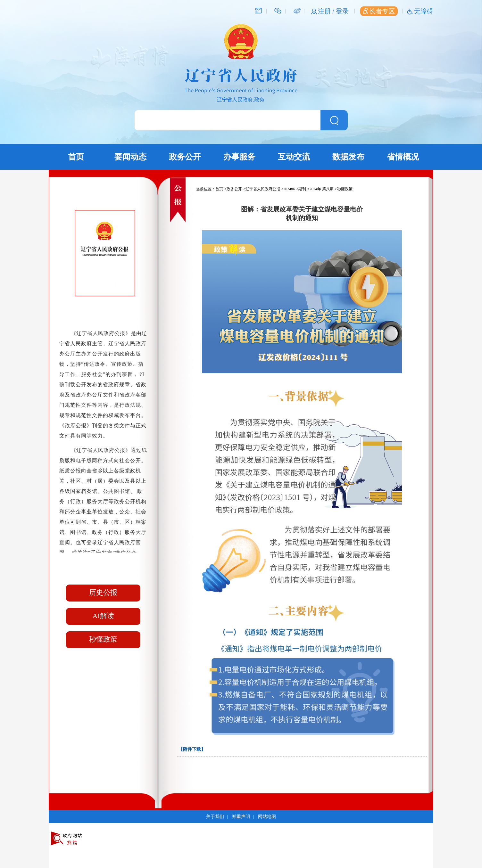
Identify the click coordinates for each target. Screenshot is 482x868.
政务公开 (185, 157)
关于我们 (215, 817)
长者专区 (379, 11)
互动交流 (294, 157)
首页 (76, 157)
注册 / (327, 11)
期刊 (302, 189)
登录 (342, 11)
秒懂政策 (103, 639)
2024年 (289, 189)
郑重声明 (241, 817)
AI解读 (103, 616)
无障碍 (424, 11)
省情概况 (403, 157)
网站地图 (267, 817)
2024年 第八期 (322, 189)
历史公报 (103, 592)
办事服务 (239, 157)
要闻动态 (130, 157)
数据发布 (348, 157)
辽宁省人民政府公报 (263, 189)
